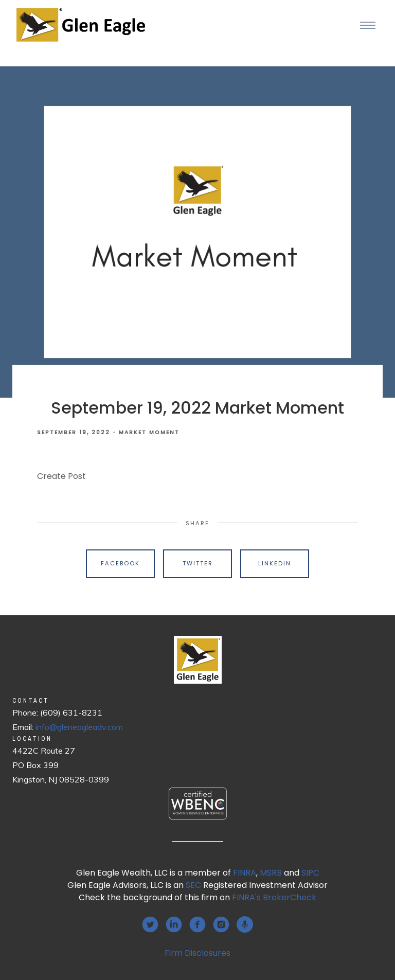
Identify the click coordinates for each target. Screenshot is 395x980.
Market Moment (149, 432)
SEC (193, 885)
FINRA (245, 873)
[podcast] (245, 924)
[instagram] (221, 924)
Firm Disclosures (197, 953)
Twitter (198, 563)
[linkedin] (174, 924)
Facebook (120, 563)
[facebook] (197, 924)
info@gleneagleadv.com (79, 727)
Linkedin (275, 563)
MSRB (271, 873)
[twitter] (150, 924)
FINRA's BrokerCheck (274, 897)
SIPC (310, 873)
